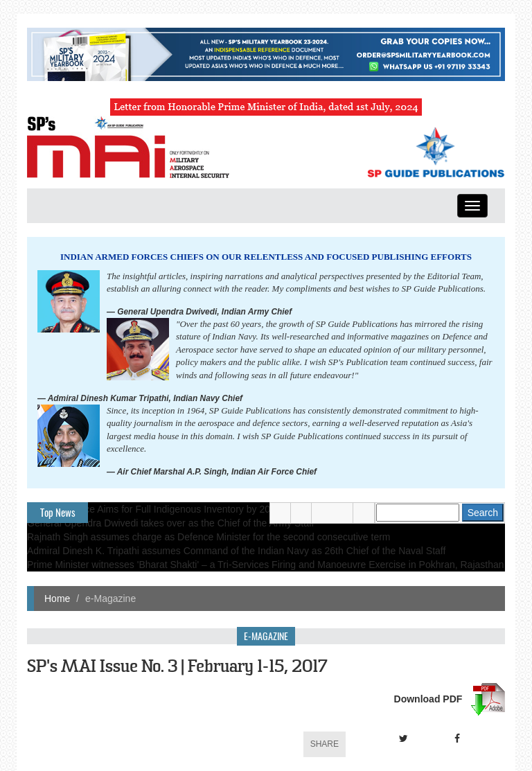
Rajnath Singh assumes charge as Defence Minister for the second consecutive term (209, 537)
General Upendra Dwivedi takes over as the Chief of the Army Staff (171, 523)
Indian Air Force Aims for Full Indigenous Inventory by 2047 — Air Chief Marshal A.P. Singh (222, 509)
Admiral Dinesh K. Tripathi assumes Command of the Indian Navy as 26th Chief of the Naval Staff (236, 551)
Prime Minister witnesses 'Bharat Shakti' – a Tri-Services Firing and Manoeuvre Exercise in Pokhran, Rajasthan (266, 565)
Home (57, 599)
